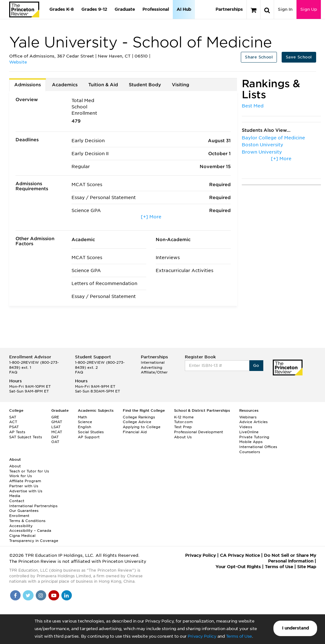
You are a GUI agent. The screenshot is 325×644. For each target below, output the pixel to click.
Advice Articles (253, 422)
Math (82, 417)
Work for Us (21, 476)
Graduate (125, 9)
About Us (183, 437)
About (15, 466)
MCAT (57, 432)
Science (85, 422)
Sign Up (309, 9)
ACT (13, 422)
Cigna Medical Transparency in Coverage (34, 538)
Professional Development (199, 432)
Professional (156, 9)
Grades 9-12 (94, 9)
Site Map (307, 567)
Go (256, 365)
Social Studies (91, 432)
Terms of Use (239, 636)
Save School (299, 57)
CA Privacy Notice (240, 555)
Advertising (152, 368)
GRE (55, 417)
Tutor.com (183, 422)
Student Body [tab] (145, 85)
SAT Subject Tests (26, 437)
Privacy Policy (202, 636)
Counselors (250, 452)
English (84, 427)
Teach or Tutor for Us (29, 471)
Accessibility (21, 526)
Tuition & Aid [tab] (103, 85)
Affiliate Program (25, 481)
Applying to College (142, 427)
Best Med (253, 106)
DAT (55, 437)
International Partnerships (33, 506)
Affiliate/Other (154, 372)
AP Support (89, 437)
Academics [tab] (65, 85)
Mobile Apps (251, 442)
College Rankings (139, 417)
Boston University (262, 145)
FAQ (13, 372)
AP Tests (17, 432)
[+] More (151, 217)
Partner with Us (24, 486)
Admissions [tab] (28, 85)
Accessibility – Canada (30, 531)
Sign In (285, 9)
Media (15, 496)
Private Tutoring (254, 437)
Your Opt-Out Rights (238, 567)
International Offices (258, 447)
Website (18, 62)
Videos (246, 427)
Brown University (262, 152)
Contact (17, 501)
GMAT (57, 422)
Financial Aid (135, 432)
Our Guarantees (24, 511)
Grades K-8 (62, 9)
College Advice (137, 422)
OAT (55, 442)
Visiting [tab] (181, 85)
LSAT (56, 427)
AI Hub (184, 9)
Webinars (248, 417)
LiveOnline (249, 432)
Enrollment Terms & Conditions (27, 518)
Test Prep (183, 427)
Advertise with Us (26, 491)
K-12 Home (184, 417)
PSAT (14, 427)
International (153, 362)
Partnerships (229, 9)
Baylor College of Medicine (273, 138)
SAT (13, 417)
